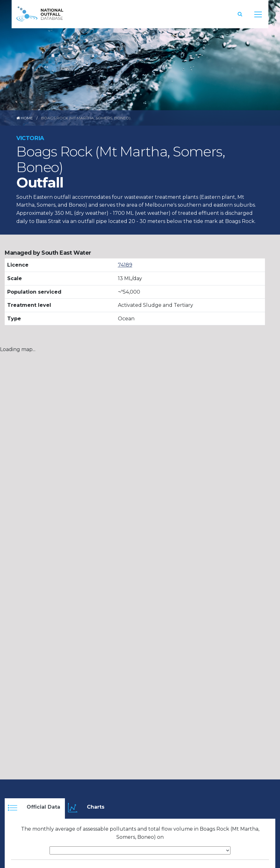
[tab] (35, 808)
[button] (240, 14)
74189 (125, 265)
